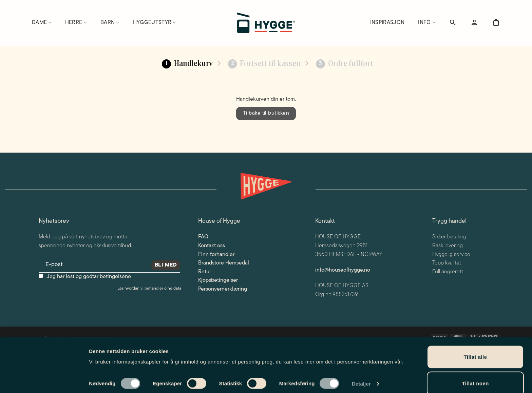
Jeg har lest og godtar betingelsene (89, 277)
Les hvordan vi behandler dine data (149, 289)
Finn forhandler (216, 255)
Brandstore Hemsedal (224, 263)
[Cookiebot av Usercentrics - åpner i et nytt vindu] (44, 380)
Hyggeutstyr (155, 23)
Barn (110, 23)
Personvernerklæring (223, 289)
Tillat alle (476, 320)
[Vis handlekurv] (496, 23)
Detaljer (361, 347)
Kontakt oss (212, 246)
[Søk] (453, 23)
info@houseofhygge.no (343, 270)
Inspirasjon (387, 23)
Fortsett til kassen (264, 64)
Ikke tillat (475, 373)
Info (427, 23)
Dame (42, 23)
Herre (76, 23)
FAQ (203, 237)
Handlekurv (187, 64)
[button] (474, 23)
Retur (205, 272)
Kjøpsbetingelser (218, 280)
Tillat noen (475, 347)
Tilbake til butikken (266, 113)
